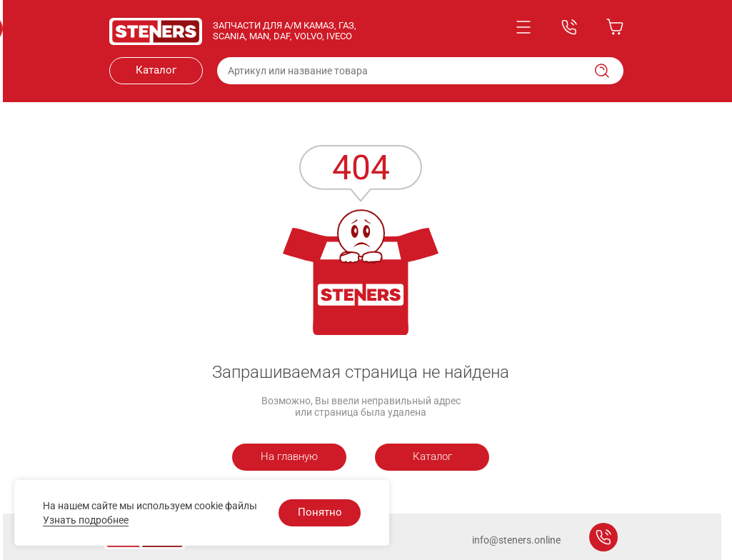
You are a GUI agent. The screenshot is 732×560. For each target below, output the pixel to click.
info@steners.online (516, 540)
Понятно (320, 512)
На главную (289, 456)
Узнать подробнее (86, 520)
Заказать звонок (603, 537)
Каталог (156, 70)
